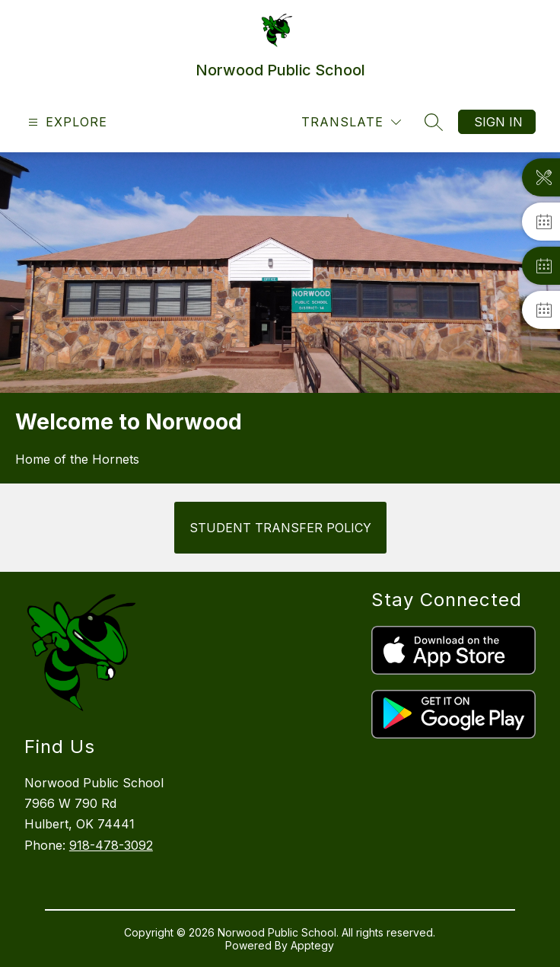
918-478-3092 (111, 845)
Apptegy (312, 945)
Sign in (498, 122)
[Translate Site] (351, 122)
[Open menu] (66, 122)
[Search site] (434, 122)
